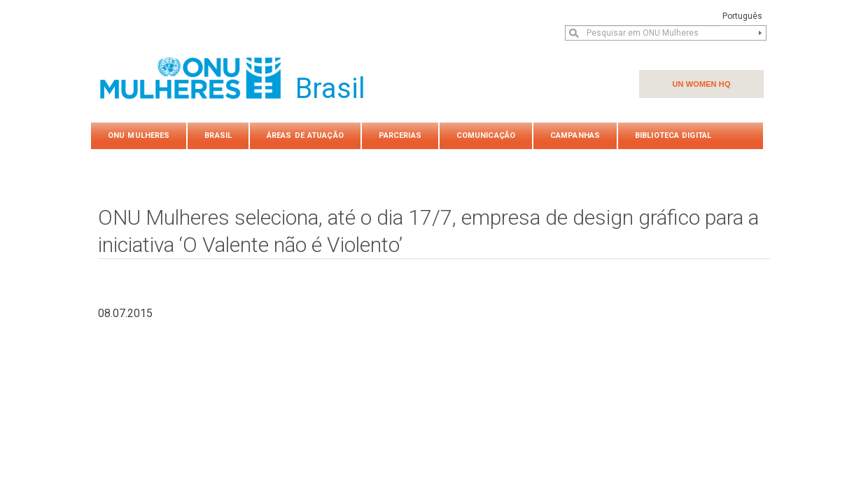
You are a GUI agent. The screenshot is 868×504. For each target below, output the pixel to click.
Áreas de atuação (305, 135)
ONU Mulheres (139, 135)
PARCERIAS (400, 135)
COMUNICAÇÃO (486, 135)
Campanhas (575, 135)
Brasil (218, 135)
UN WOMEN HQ (701, 84)
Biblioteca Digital (673, 135)
